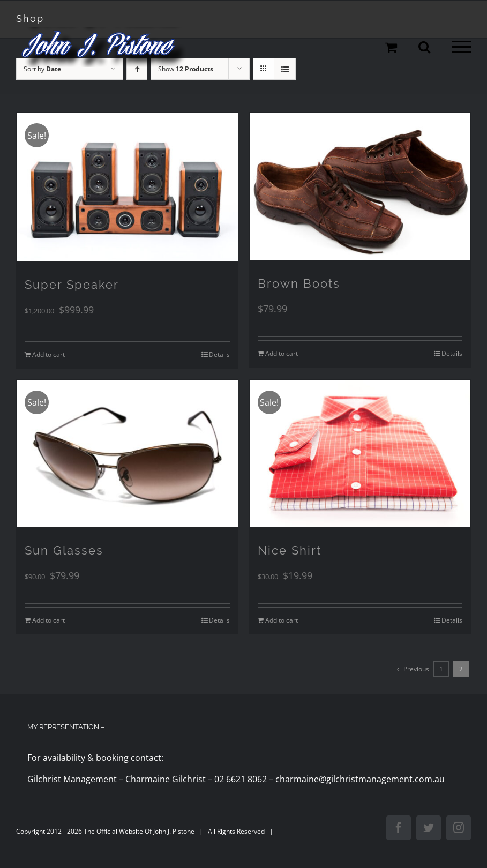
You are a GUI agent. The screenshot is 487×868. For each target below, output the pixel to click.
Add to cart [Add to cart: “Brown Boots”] (282, 353)
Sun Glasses (64, 550)
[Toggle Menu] (461, 47)
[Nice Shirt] (360, 454)
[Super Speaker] (127, 186)
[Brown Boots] (360, 186)
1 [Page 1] (441, 669)
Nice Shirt (290, 550)
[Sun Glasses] (127, 454)
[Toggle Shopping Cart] (391, 47)
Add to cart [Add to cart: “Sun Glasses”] (48, 620)
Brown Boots (299, 283)
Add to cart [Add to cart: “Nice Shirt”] (282, 620)
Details (219, 354)
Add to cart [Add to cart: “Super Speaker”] (48, 354)
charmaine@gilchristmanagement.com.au (360, 779)
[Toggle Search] (424, 47)
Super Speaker (72, 285)
